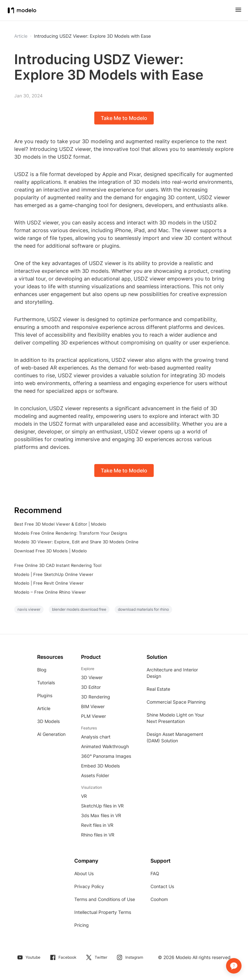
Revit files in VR (97, 825)
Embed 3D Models (100, 766)
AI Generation (51, 734)
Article (44, 708)
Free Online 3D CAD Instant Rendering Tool (58, 565)
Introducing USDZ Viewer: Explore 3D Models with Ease (92, 36)
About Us (84, 873)
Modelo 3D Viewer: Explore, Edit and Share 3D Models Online (76, 542)
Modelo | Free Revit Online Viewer (49, 583)
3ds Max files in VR (101, 815)
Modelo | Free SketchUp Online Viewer (54, 574)
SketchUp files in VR (102, 806)
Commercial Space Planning (176, 702)
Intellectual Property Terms (103, 912)
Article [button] (21, 36)
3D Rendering (96, 697)
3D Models (48, 721)
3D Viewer (92, 677)
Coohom (159, 899)
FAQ (155, 873)
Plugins (45, 695)
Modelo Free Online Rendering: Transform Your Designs (71, 533)
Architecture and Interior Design (172, 673)
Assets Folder (95, 775)
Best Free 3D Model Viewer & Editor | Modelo (60, 524)
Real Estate (158, 689)
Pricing (82, 925)
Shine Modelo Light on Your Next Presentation (175, 718)
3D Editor (91, 687)
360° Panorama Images (106, 756)
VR (84, 796)
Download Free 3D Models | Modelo (51, 551)
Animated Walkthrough (105, 746)
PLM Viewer (93, 716)
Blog (42, 670)
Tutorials (46, 683)
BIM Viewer (93, 706)
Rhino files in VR (98, 835)
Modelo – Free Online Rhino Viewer (50, 592)
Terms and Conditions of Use (105, 899)
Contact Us (162, 886)
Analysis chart (96, 737)
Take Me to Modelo (124, 118)
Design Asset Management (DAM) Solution (175, 737)
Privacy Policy (89, 886)
